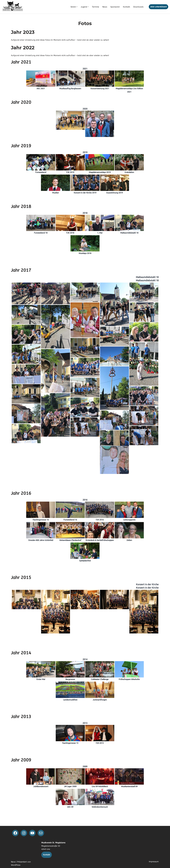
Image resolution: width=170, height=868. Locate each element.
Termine (96, 7)
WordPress (16, 865)
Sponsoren (115, 7)
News (105, 7)
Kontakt (126, 7)
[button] (77, 7)
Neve (13, 862)
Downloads (138, 7)
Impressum (154, 862)
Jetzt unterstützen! (158, 7)
